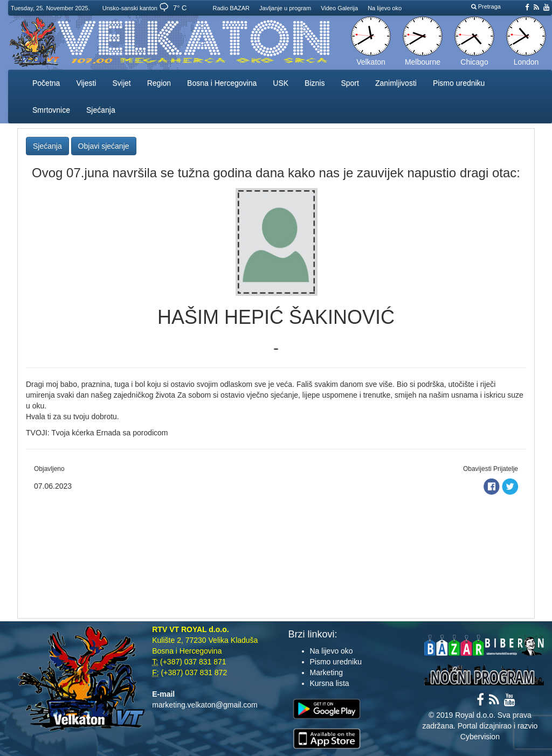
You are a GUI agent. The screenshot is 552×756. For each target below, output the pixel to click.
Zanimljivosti (396, 83)
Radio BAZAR (231, 8)
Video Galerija (339, 8)
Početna (46, 83)
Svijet (121, 83)
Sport (350, 83)
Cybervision (480, 737)
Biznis (315, 83)
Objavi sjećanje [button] (104, 146)
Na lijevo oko (385, 8)
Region (159, 83)
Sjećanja (101, 110)
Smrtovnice (51, 110)
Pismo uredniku (459, 83)
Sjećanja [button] (47, 146)
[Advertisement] (276, 553)
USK (281, 83)
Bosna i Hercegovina (222, 83)
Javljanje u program (285, 8)
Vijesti (86, 83)
